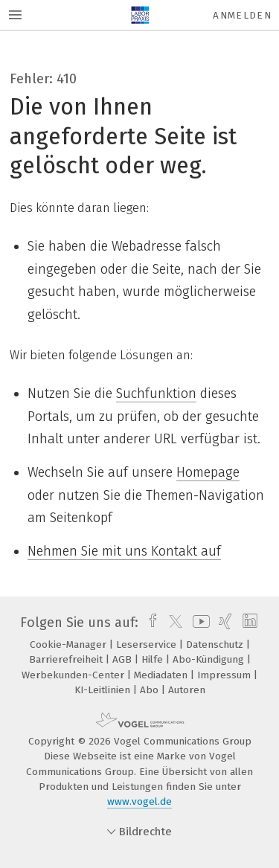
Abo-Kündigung (210, 659)
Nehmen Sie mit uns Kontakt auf (124, 551)
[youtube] (199, 623)
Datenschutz (216, 644)
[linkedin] (248, 623)
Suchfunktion (156, 393)
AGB (124, 659)
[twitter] (172, 623)
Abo (151, 690)
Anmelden (242, 15)
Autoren (187, 690)
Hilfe (154, 659)
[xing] (224, 623)
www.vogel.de (139, 801)
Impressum (225, 675)
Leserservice (148, 644)
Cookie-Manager (70, 644)
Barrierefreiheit (67, 659)
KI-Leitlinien (104, 690)
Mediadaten (162, 675)
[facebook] (149, 623)
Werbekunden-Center (74, 675)
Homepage (208, 472)
